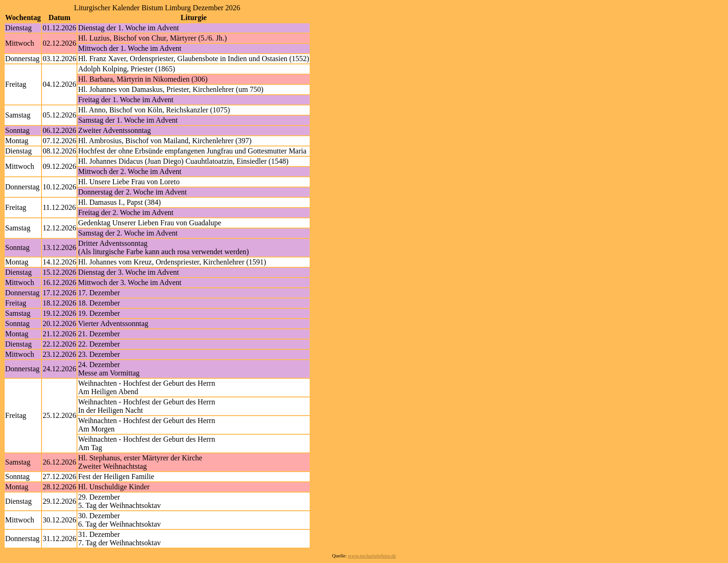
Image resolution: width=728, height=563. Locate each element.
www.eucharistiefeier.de (372, 556)
